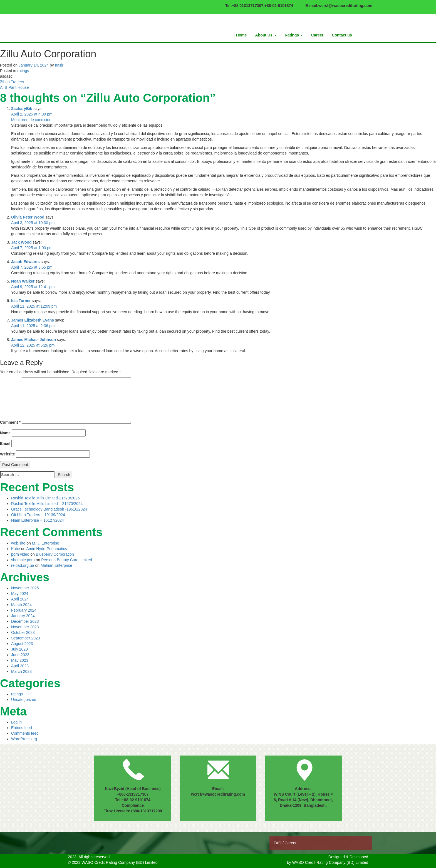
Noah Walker (23, 281)
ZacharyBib (22, 109)
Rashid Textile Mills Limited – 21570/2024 (47, 504)
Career (317, 35)
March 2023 (21, 671)
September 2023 (26, 638)
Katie (16, 549)
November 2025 (25, 588)
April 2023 (20, 666)
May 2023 (20, 660)
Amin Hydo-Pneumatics (47, 549)
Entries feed (22, 728)
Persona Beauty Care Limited (67, 560)
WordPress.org (24, 739)
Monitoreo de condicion (31, 120)
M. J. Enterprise (46, 543)
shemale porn (23, 560)
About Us (266, 35)
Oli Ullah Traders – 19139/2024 (38, 515)
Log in (16, 722)
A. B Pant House (14, 87)
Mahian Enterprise (56, 565)
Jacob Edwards (25, 262)
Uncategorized (24, 700)
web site (18, 543)
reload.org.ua (23, 565)
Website (7, 454)
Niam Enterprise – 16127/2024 (38, 520)
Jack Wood (21, 242)
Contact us (342, 35)
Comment (10, 422)
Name (5, 433)
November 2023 (25, 627)
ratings (23, 71)
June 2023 (20, 655)
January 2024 (23, 616)
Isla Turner (21, 301)
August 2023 (22, 644)
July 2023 (19, 649)
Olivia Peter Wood (28, 217)
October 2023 (23, 632)
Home (241, 35)
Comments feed (25, 733)
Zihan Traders (12, 82)
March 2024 (21, 605)
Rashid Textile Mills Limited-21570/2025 (45, 498)
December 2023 (25, 621)
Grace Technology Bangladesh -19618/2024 (49, 509)
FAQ (278, 843)
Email (5, 443)
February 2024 (24, 610)
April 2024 (20, 599)
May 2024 (20, 594)
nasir (59, 65)
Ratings (294, 35)
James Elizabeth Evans (33, 320)
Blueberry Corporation (55, 554)
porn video (20, 554)
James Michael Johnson (34, 340)
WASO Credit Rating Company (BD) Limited (330, 862)
